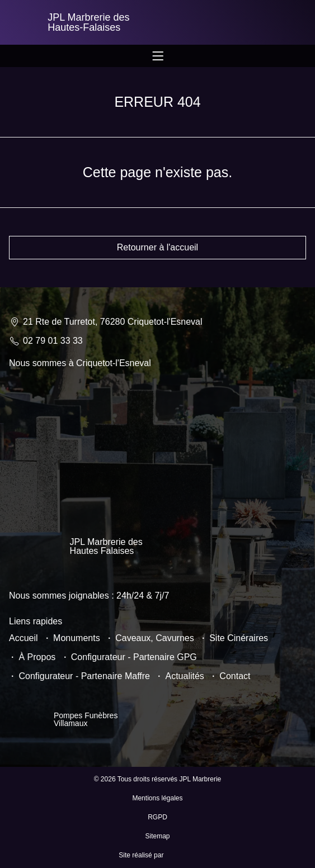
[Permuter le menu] (158, 56)
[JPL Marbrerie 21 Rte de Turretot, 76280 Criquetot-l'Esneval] (157, 435)
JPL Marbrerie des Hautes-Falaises (88, 22)
